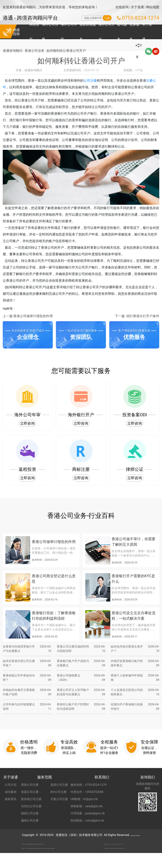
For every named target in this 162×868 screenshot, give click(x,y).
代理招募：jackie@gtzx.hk (88, 813)
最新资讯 (11, 799)
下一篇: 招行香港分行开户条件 (137, 316)
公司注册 (95, 80)
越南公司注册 (30, 820)
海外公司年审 (69, 32)
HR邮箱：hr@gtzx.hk (84, 799)
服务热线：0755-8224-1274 (88, 785)
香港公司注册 (30, 785)
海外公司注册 (50, 32)
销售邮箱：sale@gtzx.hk (86, 806)
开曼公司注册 (59, 799)
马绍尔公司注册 (31, 806)
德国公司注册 (30, 813)
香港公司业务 (36, 51)
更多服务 (134, 32)
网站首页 (34, 32)
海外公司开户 (106, 32)
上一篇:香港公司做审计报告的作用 (28, 316)
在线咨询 (122, 7)
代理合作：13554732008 (87, 792)
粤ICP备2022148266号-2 (135, 835)
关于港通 (137, 7)
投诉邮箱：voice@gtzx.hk (87, 820)
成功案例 (11, 792)
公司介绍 (11, 785)
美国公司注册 (30, 792)
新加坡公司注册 (31, 799)
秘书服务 (122, 32)
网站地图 (153, 7)
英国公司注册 (59, 785)
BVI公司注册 (58, 792)
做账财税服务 (88, 32)
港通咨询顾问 (13, 51)
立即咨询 (27, 423)
